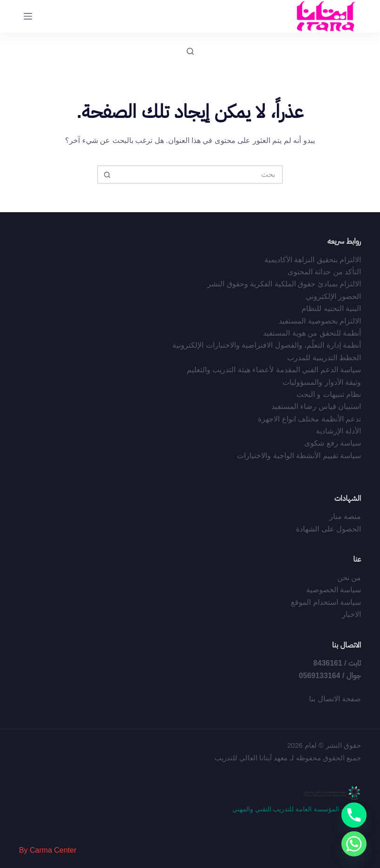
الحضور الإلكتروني (333, 296)
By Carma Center (48, 850)
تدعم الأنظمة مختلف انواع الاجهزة (309, 419)
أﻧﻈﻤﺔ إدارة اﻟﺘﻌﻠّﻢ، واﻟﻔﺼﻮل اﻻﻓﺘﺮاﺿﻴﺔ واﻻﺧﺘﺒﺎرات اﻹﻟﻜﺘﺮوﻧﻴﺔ (267, 345)
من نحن (349, 578)
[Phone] (354, 815)
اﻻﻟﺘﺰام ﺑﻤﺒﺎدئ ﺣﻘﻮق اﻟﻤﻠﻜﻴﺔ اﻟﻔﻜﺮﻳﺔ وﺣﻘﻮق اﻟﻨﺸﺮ (284, 284)
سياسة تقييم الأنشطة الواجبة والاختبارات (299, 456)
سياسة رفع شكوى (333, 443)
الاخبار (351, 614)
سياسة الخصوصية (334, 590)
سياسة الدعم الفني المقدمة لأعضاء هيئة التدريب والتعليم (274, 370)
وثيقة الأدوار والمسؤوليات (322, 382)
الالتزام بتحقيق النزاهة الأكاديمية (313, 260)
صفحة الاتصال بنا (335, 699)
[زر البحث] (106, 175)
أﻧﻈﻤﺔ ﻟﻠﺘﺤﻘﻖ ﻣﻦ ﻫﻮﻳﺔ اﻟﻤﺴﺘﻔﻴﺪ (312, 333)
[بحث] (190, 51)
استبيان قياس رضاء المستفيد (316, 406)
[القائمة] (28, 16)
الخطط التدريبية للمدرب (324, 358)
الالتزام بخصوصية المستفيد (320, 321)
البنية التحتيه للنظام (331, 308)
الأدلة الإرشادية (338, 431)
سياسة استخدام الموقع (326, 602)
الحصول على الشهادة (328, 529)
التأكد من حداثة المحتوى (324, 272)
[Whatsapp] (354, 844)
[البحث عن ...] (199, 175)
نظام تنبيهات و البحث (329, 394)
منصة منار (345, 516)
